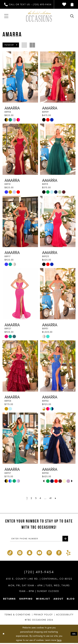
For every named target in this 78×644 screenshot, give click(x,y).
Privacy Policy (43, 616)
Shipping (26, 600)
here (59, 641)
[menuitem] (28, 4)
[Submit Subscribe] (65, 539)
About (58, 600)
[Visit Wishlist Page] (64, 4)
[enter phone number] (39, 539)
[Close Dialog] (4, 635)
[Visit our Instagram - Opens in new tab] (20, 553)
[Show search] (72, 16)
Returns (10, 600)
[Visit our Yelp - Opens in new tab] (68, 553)
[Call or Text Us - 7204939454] (28, 4)
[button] (72, 4)
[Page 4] (40, 498)
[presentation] (20, 77)
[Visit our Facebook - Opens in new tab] (59, 553)
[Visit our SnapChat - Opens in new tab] (30, 553)
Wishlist (43, 600)
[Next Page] (57, 498)
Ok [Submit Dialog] (74, 635)
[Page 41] (52, 498)
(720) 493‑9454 (39, 573)
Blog (71, 600)
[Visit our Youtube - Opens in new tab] (39, 553)
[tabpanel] (48, 481)
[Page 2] (30, 498)
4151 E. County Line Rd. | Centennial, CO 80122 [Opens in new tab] (39, 580)
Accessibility (65, 616)
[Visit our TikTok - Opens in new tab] (10, 553)
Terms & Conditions (18, 616)
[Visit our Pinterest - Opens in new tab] (49, 553)
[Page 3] (35, 498)
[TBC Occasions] (39, 16)
